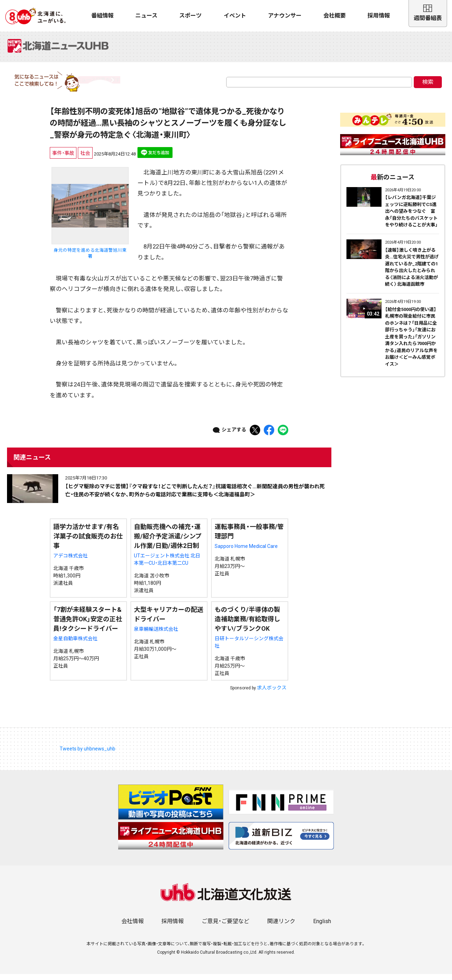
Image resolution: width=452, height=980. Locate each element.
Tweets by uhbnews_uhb (87, 755)
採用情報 (379, 16)
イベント (235, 16)
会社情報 (133, 927)
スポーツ (190, 16)
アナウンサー (285, 16)
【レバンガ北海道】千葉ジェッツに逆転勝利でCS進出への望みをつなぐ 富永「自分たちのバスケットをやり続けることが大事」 (411, 217)
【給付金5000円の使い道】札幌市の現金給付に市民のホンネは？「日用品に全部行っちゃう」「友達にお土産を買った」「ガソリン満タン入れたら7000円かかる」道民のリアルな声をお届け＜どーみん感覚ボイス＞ (411, 342)
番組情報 (102, 16)
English (322, 927)
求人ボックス (272, 694)
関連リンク (281, 927)
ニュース (146, 16)
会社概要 (335, 16)
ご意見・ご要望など (225, 927)
